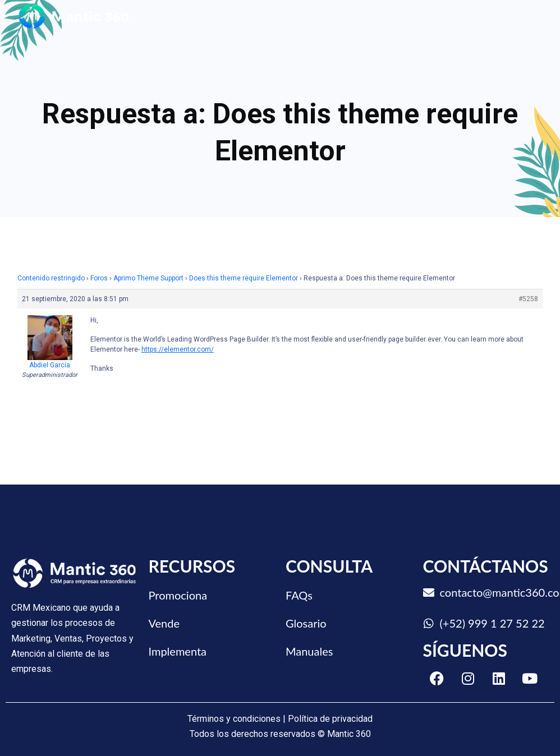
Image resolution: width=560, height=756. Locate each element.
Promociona (178, 595)
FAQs (299, 595)
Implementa (178, 651)
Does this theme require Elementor (244, 278)
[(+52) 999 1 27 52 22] (429, 624)
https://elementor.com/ (178, 349)
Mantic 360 (349, 734)
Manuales (309, 651)
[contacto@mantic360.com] (429, 593)
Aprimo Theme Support (148, 278)
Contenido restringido (51, 278)
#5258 (528, 299)
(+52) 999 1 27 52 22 (492, 623)
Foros (99, 278)
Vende (164, 623)
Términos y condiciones (234, 719)
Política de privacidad (330, 719)
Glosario (306, 623)
